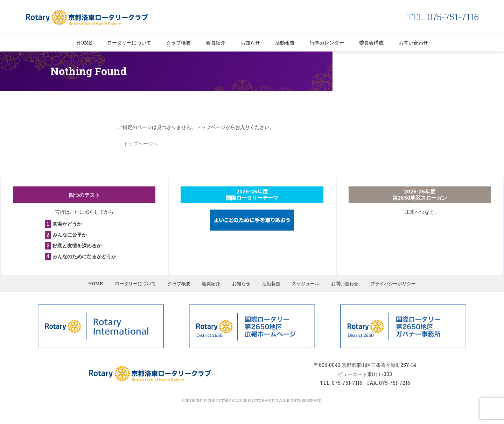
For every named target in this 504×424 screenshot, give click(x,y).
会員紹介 (216, 43)
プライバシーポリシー (392, 283)
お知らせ (250, 43)
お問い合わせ (413, 43)
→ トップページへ (138, 143)
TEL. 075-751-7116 (443, 17)
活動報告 (285, 43)
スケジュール (305, 283)
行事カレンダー (327, 43)
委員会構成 (371, 43)
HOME (84, 43)
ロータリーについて (129, 43)
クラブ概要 (178, 43)
